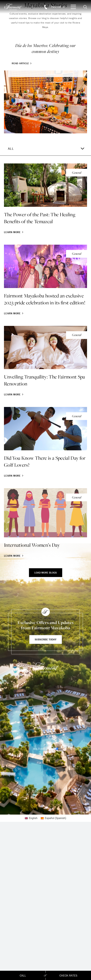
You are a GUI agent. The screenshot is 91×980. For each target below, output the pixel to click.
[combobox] (45, 149)
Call (23, 975)
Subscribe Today (46, 639)
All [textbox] (11, 148)
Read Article (22, 63)
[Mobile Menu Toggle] (73, 7)
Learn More (14, 232)
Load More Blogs (46, 573)
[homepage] (15, 7)
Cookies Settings (45, 748)
